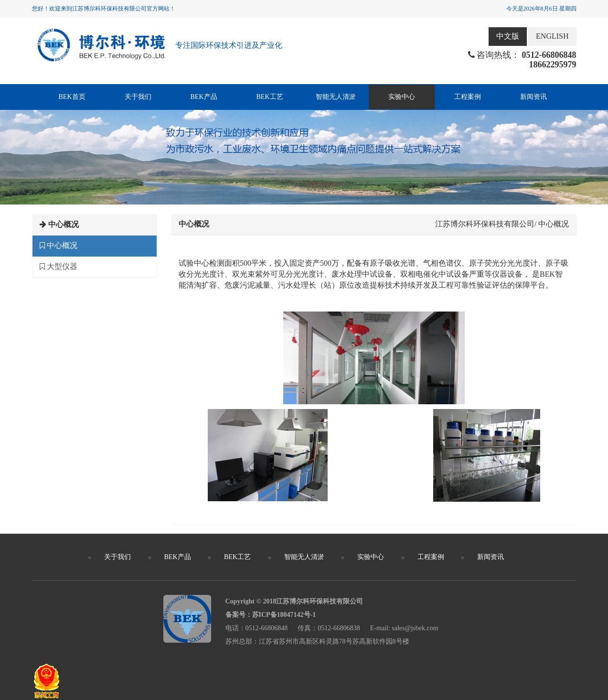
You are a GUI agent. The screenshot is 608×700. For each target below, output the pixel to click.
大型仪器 (59, 266)
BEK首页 (72, 97)
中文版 (508, 36)
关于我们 (138, 97)
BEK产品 (204, 97)
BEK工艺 (270, 97)
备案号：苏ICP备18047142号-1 (271, 615)
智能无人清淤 (336, 97)
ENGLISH (552, 36)
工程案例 (468, 97)
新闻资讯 (533, 97)
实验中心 (402, 97)
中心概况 (59, 245)
